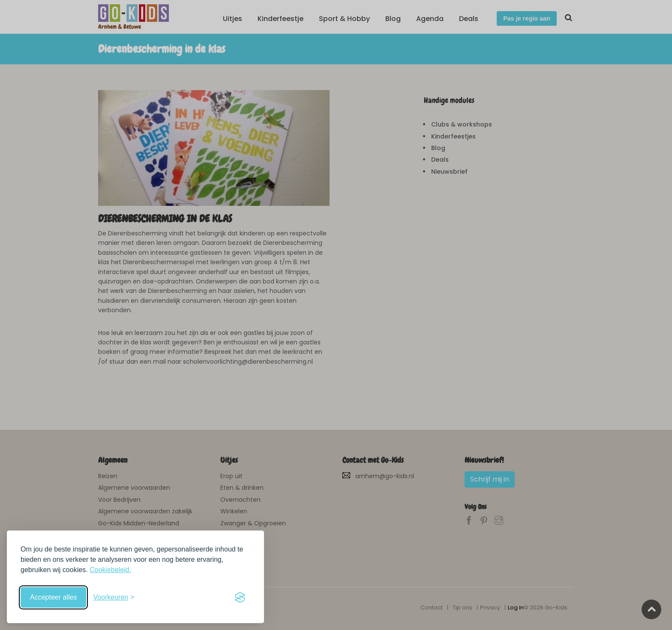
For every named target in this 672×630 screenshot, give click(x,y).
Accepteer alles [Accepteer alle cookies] (53, 597)
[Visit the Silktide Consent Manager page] (240, 597)
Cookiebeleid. (110, 570)
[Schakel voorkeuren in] (114, 597)
